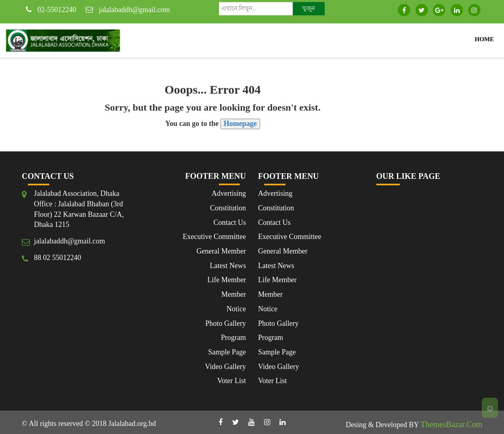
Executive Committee (214, 237)
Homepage (240, 124)
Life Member (227, 280)
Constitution (228, 208)
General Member (221, 251)
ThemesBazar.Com (451, 424)
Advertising (229, 193)
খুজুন (309, 8)
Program (233, 338)
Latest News (228, 266)
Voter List (232, 381)
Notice (236, 309)
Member (234, 294)
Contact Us (230, 222)
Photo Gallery (226, 323)
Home (485, 39)
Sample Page (227, 352)
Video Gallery (226, 367)
